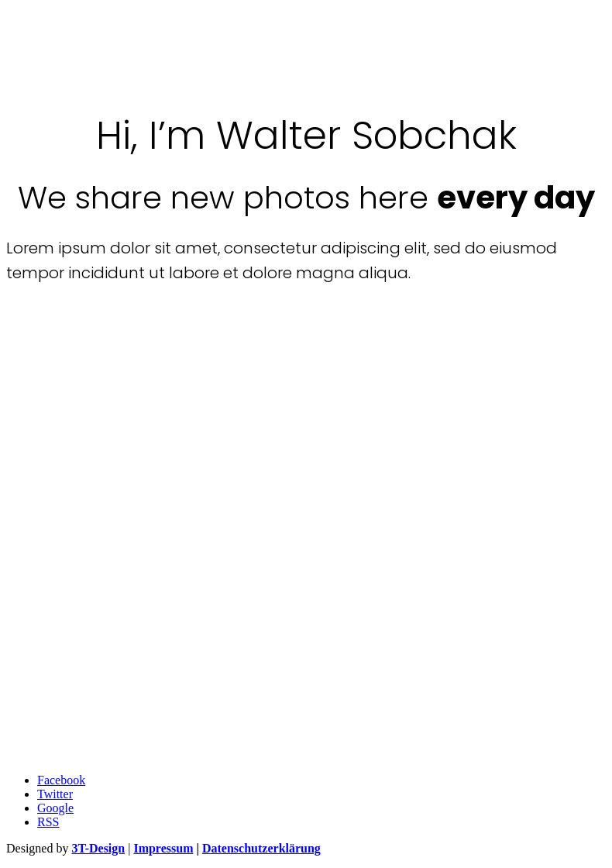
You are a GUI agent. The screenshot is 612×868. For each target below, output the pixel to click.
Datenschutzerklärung (261, 848)
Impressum (163, 848)
